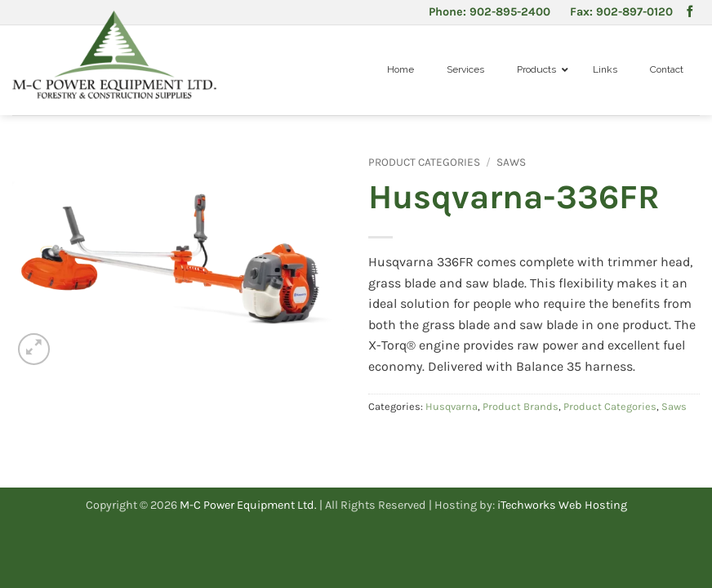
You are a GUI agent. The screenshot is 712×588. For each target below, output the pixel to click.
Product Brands (521, 406)
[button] (34, 349)
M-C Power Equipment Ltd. (248, 505)
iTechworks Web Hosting (562, 505)
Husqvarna (452, 406)
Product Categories (424, 162)
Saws (511, 162)
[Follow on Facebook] (690, 12)
